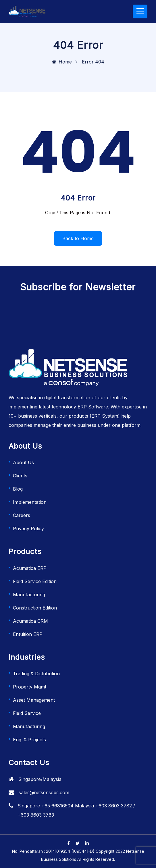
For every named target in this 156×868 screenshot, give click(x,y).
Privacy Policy (28, 528)
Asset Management (34, 700)
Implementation (30, 502)
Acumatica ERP (30, 568)
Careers (22, 515)
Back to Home (78, 238)
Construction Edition (35, 608)
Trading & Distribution (36, 674)
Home (62, 62)
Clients (20, 476)
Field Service (27, 713)
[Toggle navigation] (140, 11)
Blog (18, 489)
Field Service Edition (35, 581)
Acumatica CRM (30, 621)
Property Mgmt (30, 687)
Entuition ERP (28, 634)
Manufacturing (29, 595)
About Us (23, 462)
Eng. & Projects (29, 740)
